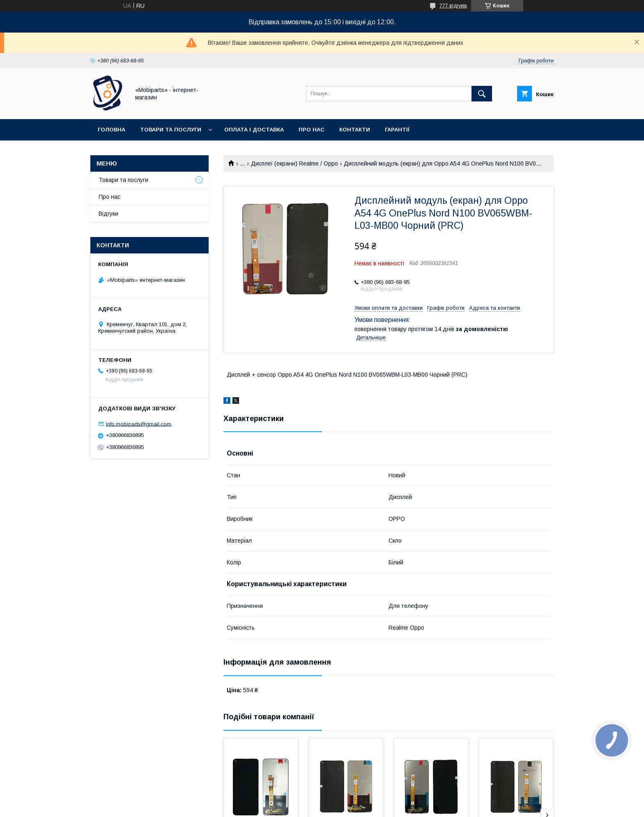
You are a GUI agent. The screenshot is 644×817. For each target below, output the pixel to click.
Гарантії (397, 130)
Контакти (355, 130)
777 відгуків (453, 6)
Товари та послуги (171, 130)
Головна (112, 130)
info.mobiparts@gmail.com (139, 424)
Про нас (312, 130)
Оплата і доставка (254, 130)
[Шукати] (482, 94)
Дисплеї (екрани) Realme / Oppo (294, 163)
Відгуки (108, 214)
